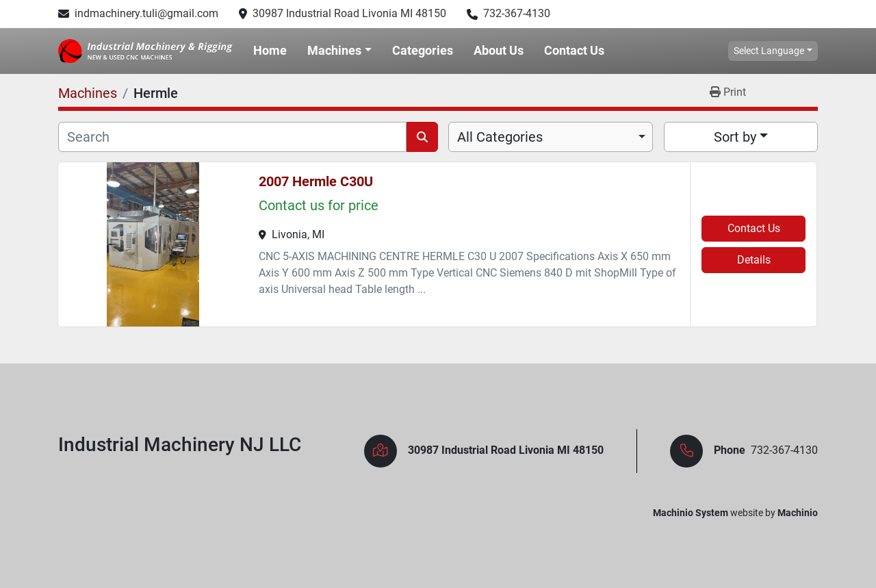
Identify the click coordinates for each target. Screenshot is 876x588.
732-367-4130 (517, 13)
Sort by (735, 137)
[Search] (232, 137)
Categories (423, 50)
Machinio (798, 513)
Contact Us (574, 50)
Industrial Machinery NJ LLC (180, 445)
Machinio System (691, 513)
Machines (334, 50)
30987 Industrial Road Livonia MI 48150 (349, 13)
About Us (499, 50)
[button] (339, 51)
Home (270, 50)
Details (754, 260)
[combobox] (551, 137)
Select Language (769, 51)
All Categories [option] (500, 137)
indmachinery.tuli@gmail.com (146, 13)
